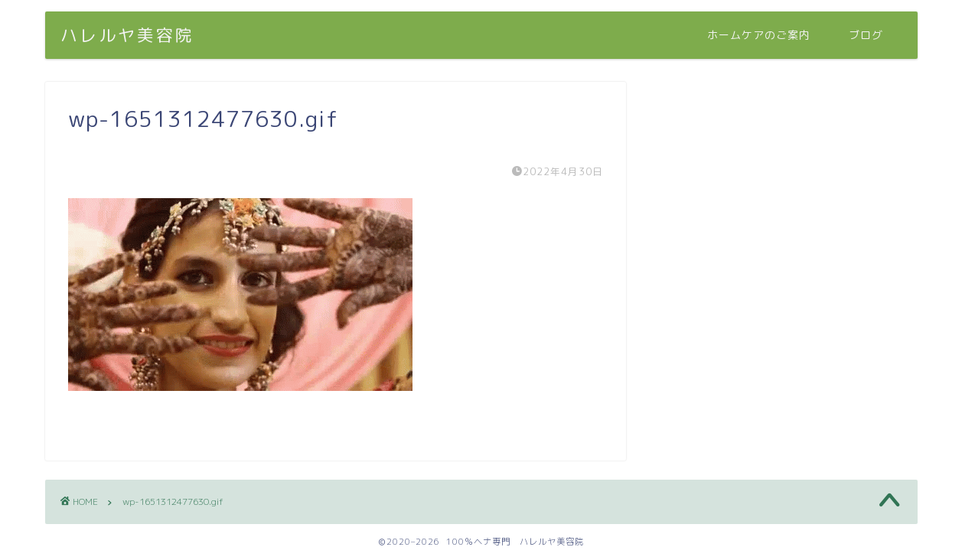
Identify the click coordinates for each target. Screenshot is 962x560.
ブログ (866, 35)
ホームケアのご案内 (759, 35)
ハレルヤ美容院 (127, 35)
